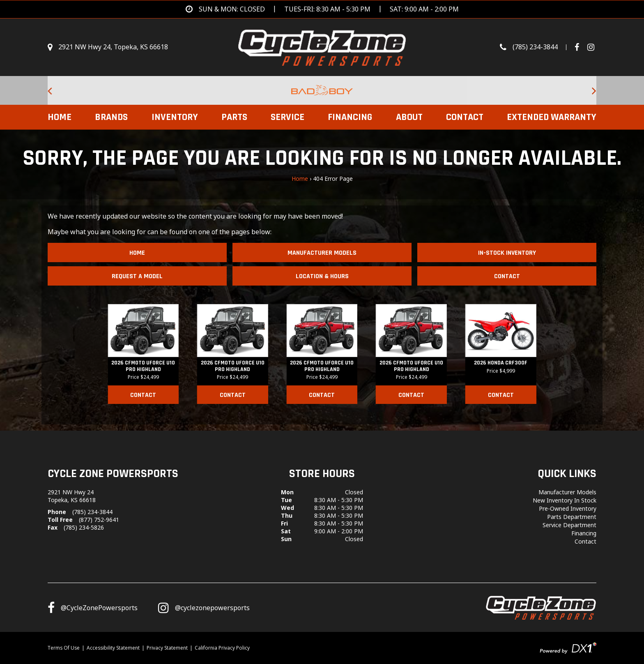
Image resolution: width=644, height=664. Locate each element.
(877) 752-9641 (99, 520)
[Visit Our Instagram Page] (591, 47)
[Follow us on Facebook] (580, 47)
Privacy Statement (167, 648)
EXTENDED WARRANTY (552, 117)
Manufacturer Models (322, 253)
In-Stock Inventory (507, 253)
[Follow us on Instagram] (204, 608)
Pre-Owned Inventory (568, 508)
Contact (465, 117)
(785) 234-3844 (92, 512)
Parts (234, 117)
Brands (111, 117)
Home (60, 117)
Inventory (175, 117)
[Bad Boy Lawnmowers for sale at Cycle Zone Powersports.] (322, 90)
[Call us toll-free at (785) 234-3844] (537, 47)
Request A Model (137, 276)
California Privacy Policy (222, 648)
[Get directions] (322, 9)
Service (287, 117)
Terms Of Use (64, 648)
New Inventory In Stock (565, 500)
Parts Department (572, 517)
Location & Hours (322, 276)
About (409, 117)
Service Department (569, 525)
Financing (350, 117)
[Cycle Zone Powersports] (322, 46)
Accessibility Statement (113, 648)
